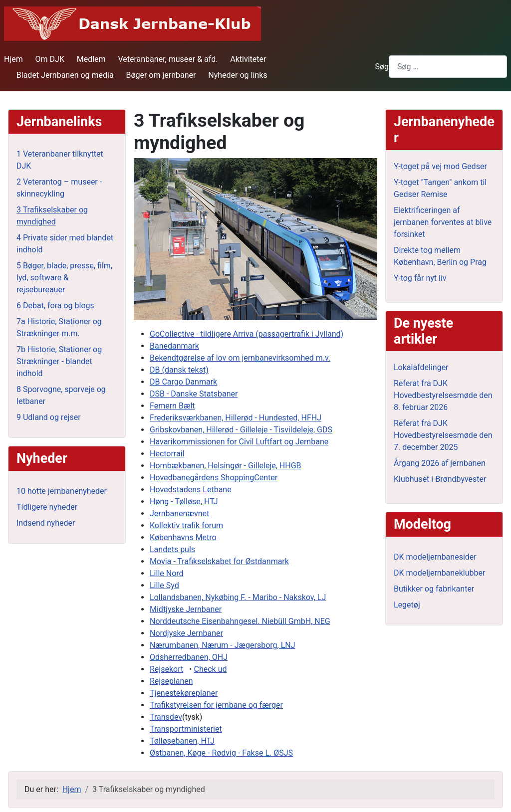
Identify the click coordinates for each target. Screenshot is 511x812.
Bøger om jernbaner (161, 75)
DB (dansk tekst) (179, 370)
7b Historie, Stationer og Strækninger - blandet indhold (59, 361)
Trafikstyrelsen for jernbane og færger (216, 705)
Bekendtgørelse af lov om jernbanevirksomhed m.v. (240, 358)
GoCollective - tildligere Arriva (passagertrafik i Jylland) (247, 334)
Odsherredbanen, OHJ (189, 657)
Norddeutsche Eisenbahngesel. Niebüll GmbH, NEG (240, 621)
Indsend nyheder (46, 523)
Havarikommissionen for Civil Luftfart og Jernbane (239, 442)
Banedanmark (174, 346)
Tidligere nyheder (47, 507)
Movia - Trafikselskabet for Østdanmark (219, 561)
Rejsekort (166, 669)
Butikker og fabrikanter (434, 589)
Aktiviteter (248, 59)
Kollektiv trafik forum (186, 525)
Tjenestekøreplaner (184, 693)
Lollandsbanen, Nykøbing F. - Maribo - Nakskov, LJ (238, 597)
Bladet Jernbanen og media (65, 75)
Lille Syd (164, 585)
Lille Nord (167, 573)
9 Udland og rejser (49, 417)
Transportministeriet (186, 729)
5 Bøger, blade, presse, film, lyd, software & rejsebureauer (64, 278)
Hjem (13, 59)
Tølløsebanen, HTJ (182, 741)
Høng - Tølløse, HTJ (184, 502)
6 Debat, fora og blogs (55, 305)
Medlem (91, 59)
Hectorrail (167, 454)
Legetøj (407, 605)
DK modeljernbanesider (435, 557)
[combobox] (448, 67)
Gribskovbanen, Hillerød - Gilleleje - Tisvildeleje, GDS (241, 430)
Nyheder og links (238, 75)
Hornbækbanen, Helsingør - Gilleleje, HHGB (226, 466)
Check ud (210, 669)
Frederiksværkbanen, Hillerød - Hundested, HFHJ (236, 418)
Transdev (166, 717)
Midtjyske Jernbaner (186, 609)
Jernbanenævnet (179, 513)
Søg (382, 67)
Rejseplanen (171, 681)
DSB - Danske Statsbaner (194, 394)
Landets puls (172, 549)
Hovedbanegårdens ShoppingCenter (214, 478)
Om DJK (50, 59)
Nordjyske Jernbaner (186, 633)
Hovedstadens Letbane (191, 490)
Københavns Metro (183, 537)
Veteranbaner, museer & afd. (168, 59)
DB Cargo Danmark (183, 382)
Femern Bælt (172, 406)
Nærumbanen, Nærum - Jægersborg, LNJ (223, 645)
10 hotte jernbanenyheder (62, 491)
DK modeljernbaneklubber (439, 573)
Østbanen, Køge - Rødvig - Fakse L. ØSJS (221, 753)
